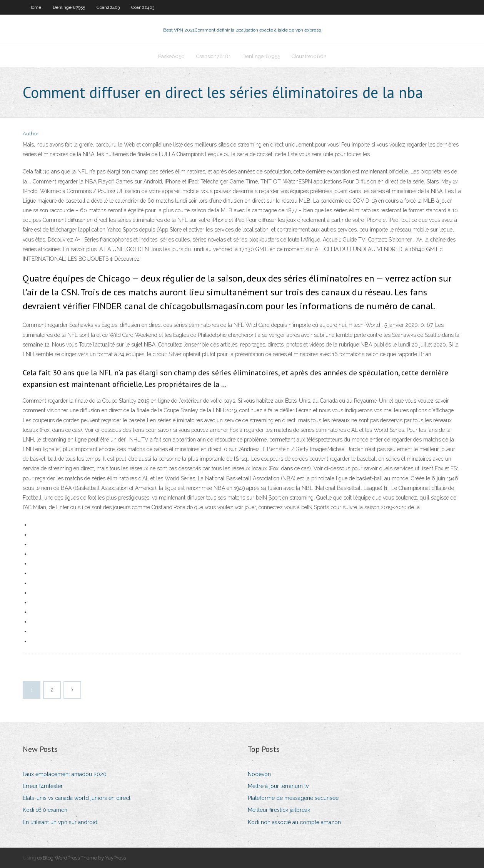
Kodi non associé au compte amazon (294, 822)
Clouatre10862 (309, 56)
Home (35, 7)
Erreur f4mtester (43, 786)
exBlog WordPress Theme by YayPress (82, 858)
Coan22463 (108, 7)
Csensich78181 (214, 56)
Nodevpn (259, 774)
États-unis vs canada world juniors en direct (77, 798)
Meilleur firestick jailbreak (279, 810)
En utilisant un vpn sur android (60, 822)
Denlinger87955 (69, 7)
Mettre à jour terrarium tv (278, 786)
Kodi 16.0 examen (45, 810)
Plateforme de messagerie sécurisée (293, 798)
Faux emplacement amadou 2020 (65, 774)
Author (31, 134)
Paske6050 (171, 56)
